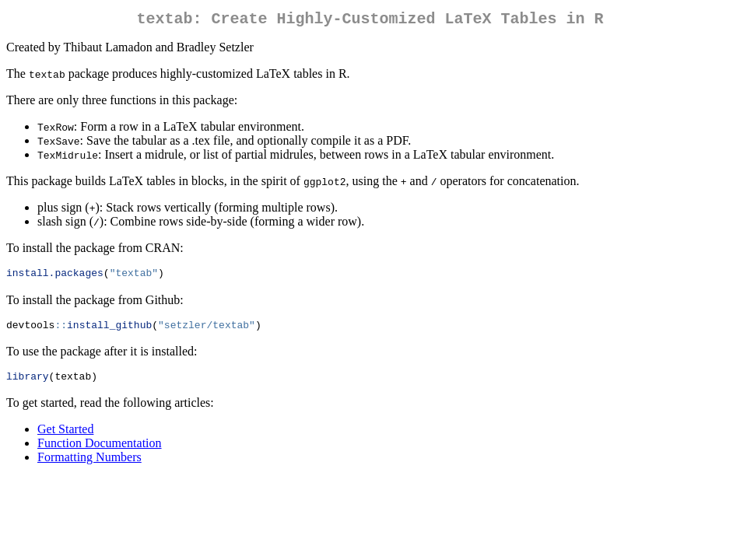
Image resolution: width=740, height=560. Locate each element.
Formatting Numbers (89, 464)
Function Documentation (100, 450)
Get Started (65, 436)
